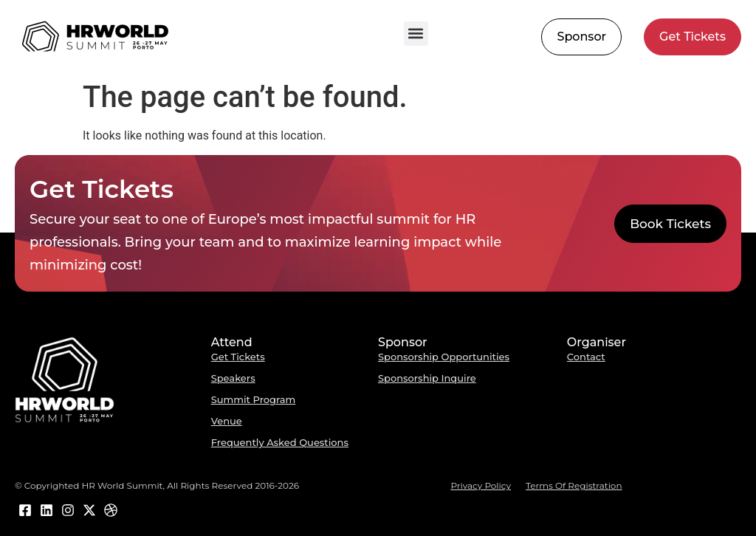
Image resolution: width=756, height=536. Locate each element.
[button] (416, 34)
